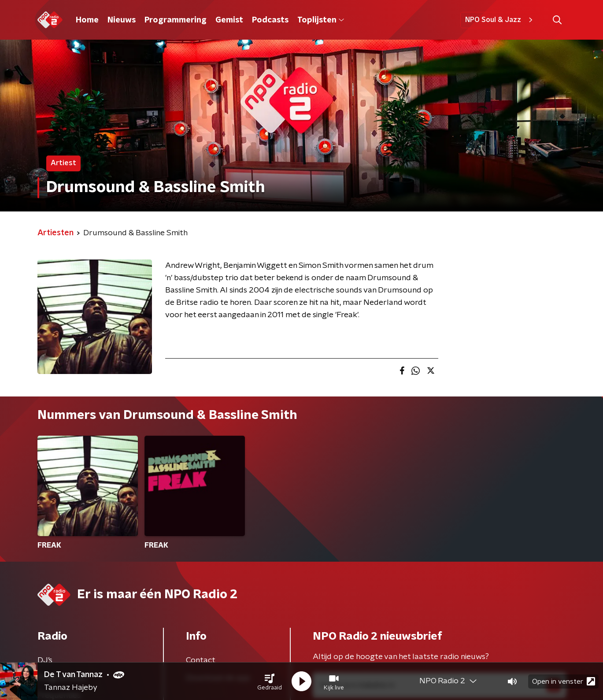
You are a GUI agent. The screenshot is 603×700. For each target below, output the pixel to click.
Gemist (229, 20)
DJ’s (45, 660)
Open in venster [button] (564, 681)
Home (87, 20)
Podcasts (270, 20)
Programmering (176, 20)
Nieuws (122, 20)
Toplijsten (321, 20)
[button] (270, 681)
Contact (201, 660)
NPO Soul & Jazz (500, 20)
